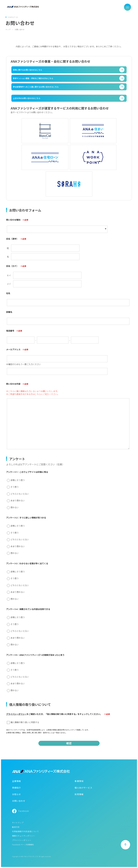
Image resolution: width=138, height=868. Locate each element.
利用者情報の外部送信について (26, 831)
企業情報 (17, 781)
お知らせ (17, 794)
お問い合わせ (19, 801)
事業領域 (79, 781)
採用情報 (79, 794)
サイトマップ (18, 823)
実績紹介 (17, 788)
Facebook (24, 811)
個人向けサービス (83, 788)
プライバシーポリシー (16, 714)
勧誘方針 (16, 827)
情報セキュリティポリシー (24, 836)
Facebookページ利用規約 (23, 845)
